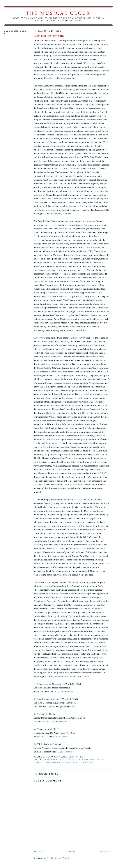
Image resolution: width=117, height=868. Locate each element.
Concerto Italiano (45, 762)
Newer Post (39, 851)
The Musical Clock (58, 13)
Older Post (105, 851)
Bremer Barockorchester (59, 760)
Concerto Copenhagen (90, 760)
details (70, 691)
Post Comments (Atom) (58, 858)
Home (72, 851)
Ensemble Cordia (67, 762)
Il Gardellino (87, 762)
